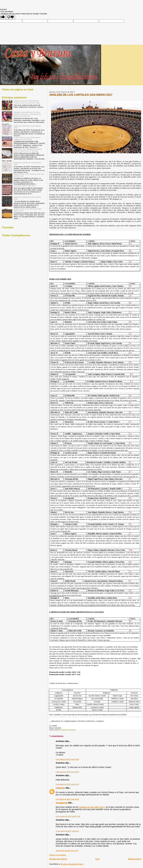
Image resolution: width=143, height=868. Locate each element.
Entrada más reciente (58, 859)
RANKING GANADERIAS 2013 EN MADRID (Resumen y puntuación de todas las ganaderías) (27, 114)
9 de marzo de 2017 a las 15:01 (67, 784)
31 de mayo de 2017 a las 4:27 (67, 851)
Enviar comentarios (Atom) (72, 864)
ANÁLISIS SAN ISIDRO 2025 (25, 186)
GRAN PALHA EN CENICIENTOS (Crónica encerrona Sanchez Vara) (27, 102)
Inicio (97, 859)
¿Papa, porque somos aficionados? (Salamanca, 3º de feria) (27, 138)
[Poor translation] (11, 17)
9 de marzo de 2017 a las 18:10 (67, 799)
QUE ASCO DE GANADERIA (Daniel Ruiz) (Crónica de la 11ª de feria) (28, 150)
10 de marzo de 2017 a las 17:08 (68, 816)
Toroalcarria (62, 803)
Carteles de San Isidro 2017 (92, 807)
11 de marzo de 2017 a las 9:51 (67, 831)
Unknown (60, 788)
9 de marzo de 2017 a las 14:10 (67, 772)
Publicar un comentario (58, 855)
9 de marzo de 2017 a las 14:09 (67, 759)
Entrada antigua (134, 859)
